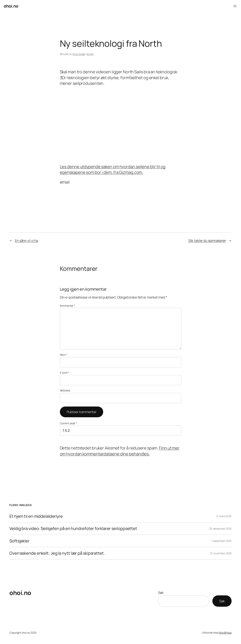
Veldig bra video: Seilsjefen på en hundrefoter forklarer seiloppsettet (73, 528)
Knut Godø (79, 54)
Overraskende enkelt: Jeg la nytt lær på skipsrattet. (57, 553)
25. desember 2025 (220, 529)
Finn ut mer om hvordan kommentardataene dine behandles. (120, 451)
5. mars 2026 (224, 516)
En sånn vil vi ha (26, 240)
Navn (64, 355)
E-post (65, 373)
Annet (90, 54)
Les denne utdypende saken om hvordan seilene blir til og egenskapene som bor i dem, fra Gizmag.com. (113, 169)
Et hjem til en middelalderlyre (36, 516)
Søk (161, 593)
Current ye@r (69, 423)
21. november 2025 (221, 553)
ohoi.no (11, 6)
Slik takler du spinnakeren (207, 240)
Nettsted (65, 390)
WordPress (225, 633)
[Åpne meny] (235, 6)
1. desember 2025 (222, 541)
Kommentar (67, 306)
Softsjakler (19, 541)
